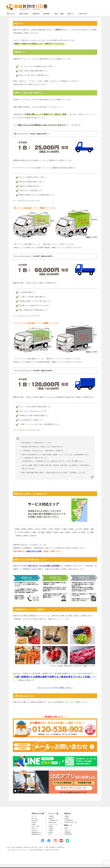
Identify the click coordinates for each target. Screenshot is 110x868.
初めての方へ (11, 18)
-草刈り (50, 838)
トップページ (35, 820)
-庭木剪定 (51, 836)
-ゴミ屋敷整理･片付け (53, 824)
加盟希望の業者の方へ (37, 838)
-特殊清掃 (51, 830)
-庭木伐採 (51, 834)
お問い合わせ (83, 18)
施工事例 (46, 18)
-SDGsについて (68, 834)
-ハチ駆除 (51, 832)
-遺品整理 (51, 822)
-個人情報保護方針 (68, 824)
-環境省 (66, 832)
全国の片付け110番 (34, 555)
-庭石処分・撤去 (52, 826)
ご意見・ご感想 (58, 18)
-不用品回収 (51, 820)
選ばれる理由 (24, 18)
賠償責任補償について (37, 836)
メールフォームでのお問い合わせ (85, 12)
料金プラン (71, 18)
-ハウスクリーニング (53, 828)
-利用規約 (66, 822)
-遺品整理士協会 (68, 838)
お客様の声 (36, 18)
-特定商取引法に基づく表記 (71, 826)
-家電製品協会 (67, 836)
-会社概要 (66, 820)
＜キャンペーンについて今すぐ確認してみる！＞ (55, 692)
